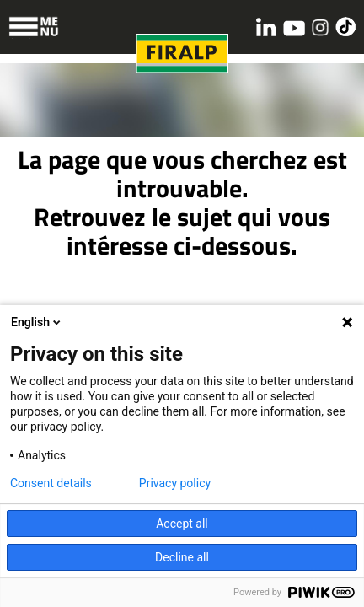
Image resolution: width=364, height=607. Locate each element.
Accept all (182, 524)
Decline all (182, 557)
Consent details (51, 483)
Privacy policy (175, 483)
